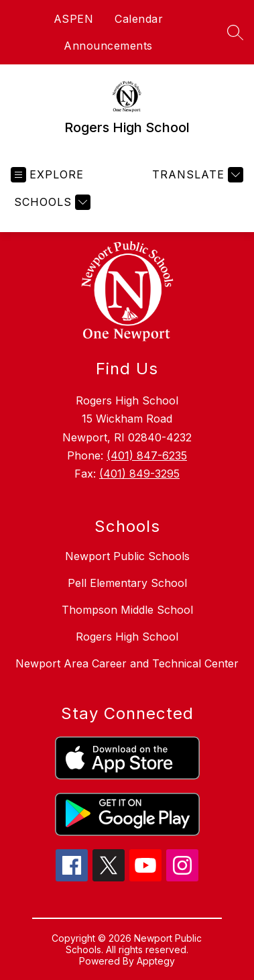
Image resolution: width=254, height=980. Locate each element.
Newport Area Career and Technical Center (127, 663)
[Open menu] (47, 175)
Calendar (139, 19)
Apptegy (156, 961)
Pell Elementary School (127, 583)
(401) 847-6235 (147, 455)
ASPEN (74, 19)
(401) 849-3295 (139, 474)
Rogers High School (127, 637)
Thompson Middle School (127, 610)
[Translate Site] (196, 175)
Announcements (108, 46)
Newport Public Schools (127, 556)
